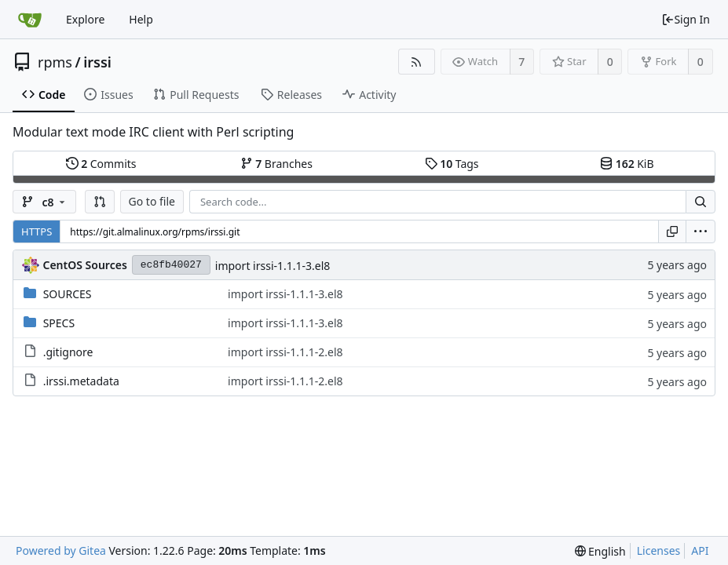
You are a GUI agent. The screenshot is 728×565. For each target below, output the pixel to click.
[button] (100, 202)
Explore (85, 19)
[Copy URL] (672, 231)
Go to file (152, 201)
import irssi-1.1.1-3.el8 (273, 266)
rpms (55, 62)
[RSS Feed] (417, 62)
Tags (452, 164)
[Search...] (701, 202)
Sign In (686, 19)
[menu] (701, 231)
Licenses (659, 550)
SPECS (59, 323)
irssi (97, 62)
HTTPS (37, 231)
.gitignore (68, 352)
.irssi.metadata (81, 381)
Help (141, 19)
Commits (101, 164)
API (700, 550)
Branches (276, 164)
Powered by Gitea (61, 550)
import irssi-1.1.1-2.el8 (285, 352)
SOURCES (68, 294)
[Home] (30, 20)
